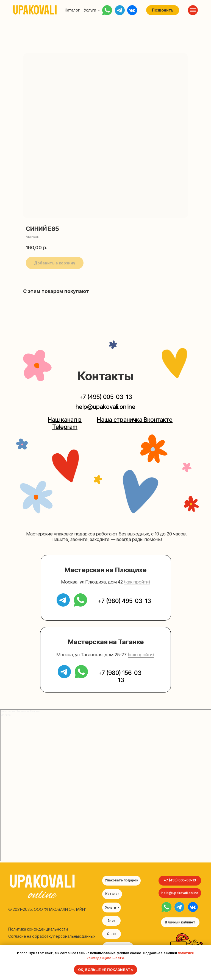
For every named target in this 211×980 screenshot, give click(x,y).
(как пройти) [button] (137, 582)
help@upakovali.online (105, 407)
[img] (166, 907)
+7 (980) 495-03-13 (124, 601)
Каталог (72, 10)
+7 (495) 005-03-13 (106, 397)
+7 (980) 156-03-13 (121, 676)
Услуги (90, 10)
